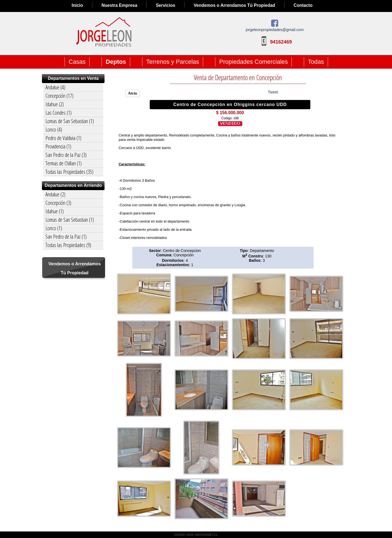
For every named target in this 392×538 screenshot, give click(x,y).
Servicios (165, 5)
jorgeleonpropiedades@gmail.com (275, 30)
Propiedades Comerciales (253, 62)
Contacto (303, 5)
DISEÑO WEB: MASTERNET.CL (196, 535)
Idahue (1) (55, 211)
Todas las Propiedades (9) (68, 245)
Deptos (116, 62)
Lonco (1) (54, 228)
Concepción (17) (59, 96)
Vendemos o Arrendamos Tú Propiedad (235, 5)
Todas (316, 62)
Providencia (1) (58, 146)
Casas (77, 62)
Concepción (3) (58, 203)
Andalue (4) (55, 87)
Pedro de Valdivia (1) (63, 138)
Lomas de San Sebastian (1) (70, 121)
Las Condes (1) (59, 113)
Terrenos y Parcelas (173, 62)
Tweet (273, 92)
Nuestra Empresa (120, 5)
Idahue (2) (55, 104)
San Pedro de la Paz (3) (66, 155)
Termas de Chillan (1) (64, 163)
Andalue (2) (55, 194)
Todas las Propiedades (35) (69, 172)
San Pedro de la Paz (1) (66, 237)
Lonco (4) (54, 130)
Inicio (77, 5)
